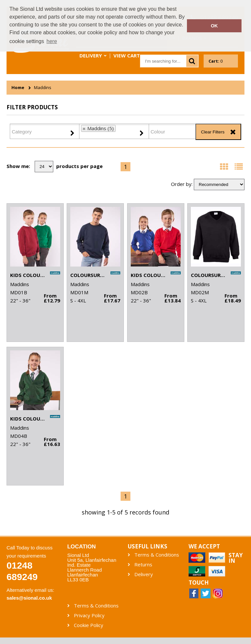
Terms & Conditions (157, 555)
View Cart (127, 55)
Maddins (43, 88)
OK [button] (214, 26)
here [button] (52, 41)
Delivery (91, 55)
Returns (143, 565)
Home (18, 88)
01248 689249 (22, 571)
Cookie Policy (89, 625)
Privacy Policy (89, 615)
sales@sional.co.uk (29, 598)
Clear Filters (213, 132)
